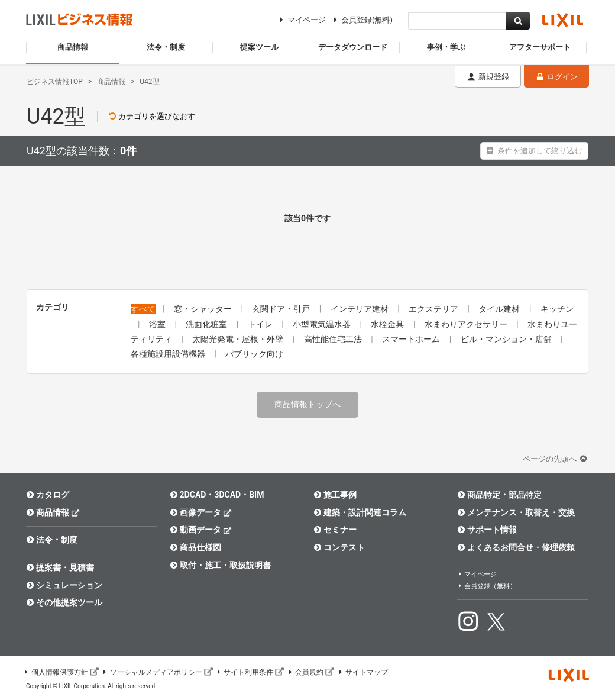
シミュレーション (64, 585)
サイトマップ (362, 672)
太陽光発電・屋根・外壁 (239, 339)
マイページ (301, 20)
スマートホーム (412, 339)
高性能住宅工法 (334, 339)
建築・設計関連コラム (360, 512)
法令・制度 (52, 540)
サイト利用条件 (250, 672)
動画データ (201, 529)
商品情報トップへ (307, 404)
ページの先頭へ (556, 459)
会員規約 (310, 672)
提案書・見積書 (60, 567)
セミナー (335, 530)
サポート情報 (487, 530)
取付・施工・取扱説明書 (220, 565)
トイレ (261, 324)
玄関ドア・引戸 (282, 309)
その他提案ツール (64, 602)
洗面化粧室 (207, 324)
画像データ (201, 512)
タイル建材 (500, 309)
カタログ (48, 495)
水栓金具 (388, 324)
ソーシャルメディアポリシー (157, 672)
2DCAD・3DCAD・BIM (217, 495)
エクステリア (434, 309)
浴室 (158, 324)
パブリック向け (254, 354)
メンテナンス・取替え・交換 (516, 512)
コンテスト (339, 547)
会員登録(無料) (362, 20)
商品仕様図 (195, 547)
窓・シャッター (204, 309)
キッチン (557, 309)
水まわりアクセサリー (467, 324)
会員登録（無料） (487, 586)
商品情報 (53, 512)
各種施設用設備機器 (169, 354)
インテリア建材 (360, 309)
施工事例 (335, 495)
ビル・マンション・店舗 (507, 339)
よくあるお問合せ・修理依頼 (516, 547)
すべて (143, 309)
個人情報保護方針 (61, 672)
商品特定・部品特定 (499, 495)
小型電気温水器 (323, 324)
